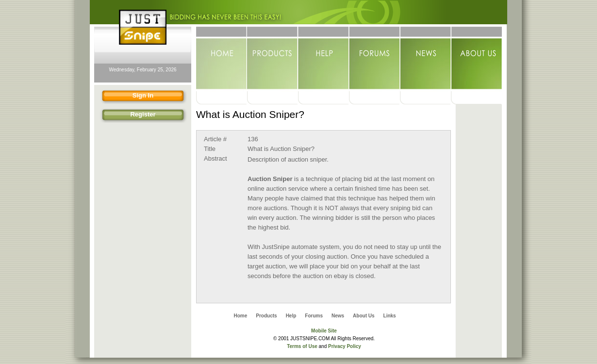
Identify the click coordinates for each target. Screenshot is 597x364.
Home (222, 59)
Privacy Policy (345, 346)
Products (273, 59)
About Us (476, 59)
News (425, 59)
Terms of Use (302, 346)
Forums (374, 59)
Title (210, 149)
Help (323, 59)
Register (127, 116)
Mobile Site (324, 331)
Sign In (125, 97)
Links (390, 316)
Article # (215, 139)
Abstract (216, 158)
